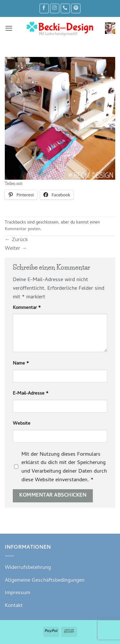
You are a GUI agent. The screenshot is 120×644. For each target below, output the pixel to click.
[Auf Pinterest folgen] (76, 8)
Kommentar (27, 308)
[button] (9, 28)
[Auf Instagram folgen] (55, 8)
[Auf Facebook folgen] (44, 8)
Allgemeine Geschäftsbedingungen (45, 581)
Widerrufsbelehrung (28, 568)
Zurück (16, 240)
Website (22, 424)
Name (21, 364)
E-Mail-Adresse (31, 394)
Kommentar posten (23, 229)
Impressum (17, 593)
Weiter (16, 249)
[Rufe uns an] (65, 8)
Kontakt (14, 606)
